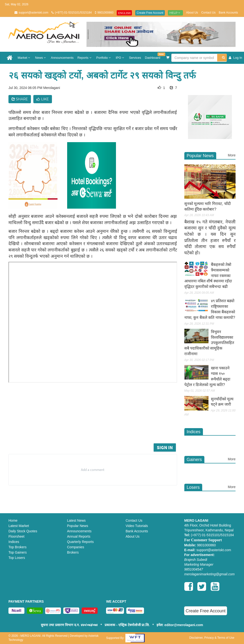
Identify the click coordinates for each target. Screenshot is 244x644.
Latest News (76, 520)
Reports (85, 58)
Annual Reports (79, 536)
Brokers (73, 552)
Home (13, 520)
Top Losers (17, 558)
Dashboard (154, 56)
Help (175, 13)
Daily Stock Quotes (23, 531)
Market (24, 58)
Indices (14, 542)
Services (135, 58)
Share (20, 99)
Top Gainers (18, 552)
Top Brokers (18, 547)
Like (43, 99)
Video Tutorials (137, 526)
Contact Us (208, 13)
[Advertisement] (100, 429)
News (41, 58)
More (232, 155)
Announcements (62, 58)
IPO (120, 58)
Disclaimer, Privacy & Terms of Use (212, 638)
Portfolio (104, 58)
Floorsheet (16, 536)
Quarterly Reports (80, 542)
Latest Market (19, 526)
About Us (192, 13)
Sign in (165, 447)
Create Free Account (150, 13)
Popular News (78, 526)
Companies (76, 547)
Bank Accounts (228, 13)
